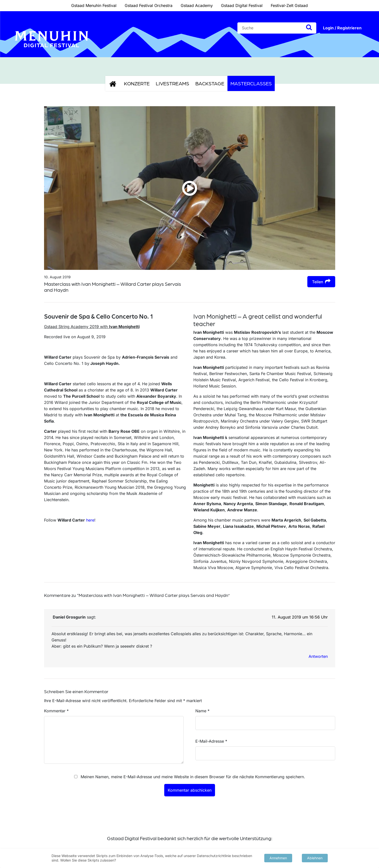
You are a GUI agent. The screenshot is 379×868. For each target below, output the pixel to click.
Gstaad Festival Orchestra (149, 5)
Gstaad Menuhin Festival (94, 5)
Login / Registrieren (342, 28)
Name (202, 711)
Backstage (210, 83)
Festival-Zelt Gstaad (289, 5)
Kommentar (56, 711)
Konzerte (137, 83)
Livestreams (172, 83)
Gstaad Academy (197, 5)
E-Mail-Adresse (211, 741)
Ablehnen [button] (315, 858)
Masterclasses (251, 83)
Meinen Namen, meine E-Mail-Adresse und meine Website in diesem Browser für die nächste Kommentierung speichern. (193, 777)
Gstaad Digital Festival (242, 5)
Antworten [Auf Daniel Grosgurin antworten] (318, 656)
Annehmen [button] (278, 858)
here (90, 520)
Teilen (321, 281)
